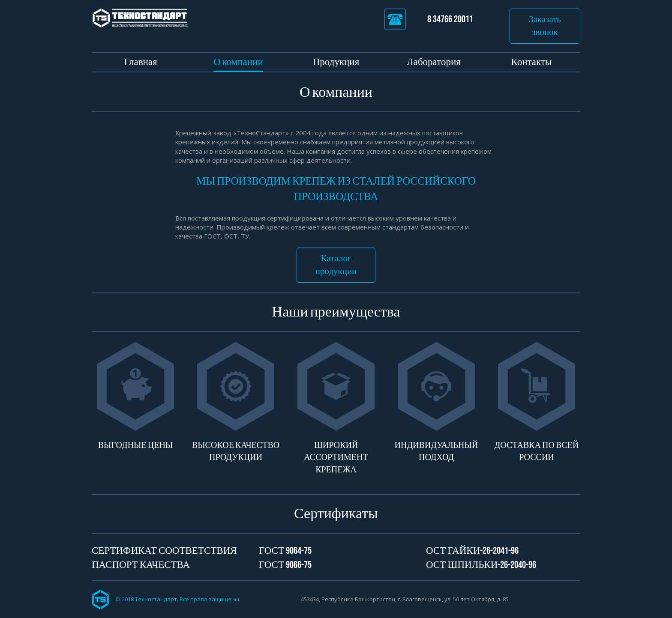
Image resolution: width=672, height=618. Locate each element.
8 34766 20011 (429, 19)
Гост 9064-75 (285, 551)
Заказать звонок (545, 26)
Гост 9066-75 (285, 565)
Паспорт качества (141, 565)
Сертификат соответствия (164, 551)
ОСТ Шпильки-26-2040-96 (481, 565)
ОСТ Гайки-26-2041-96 (472, 551)
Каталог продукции (336, 265)
